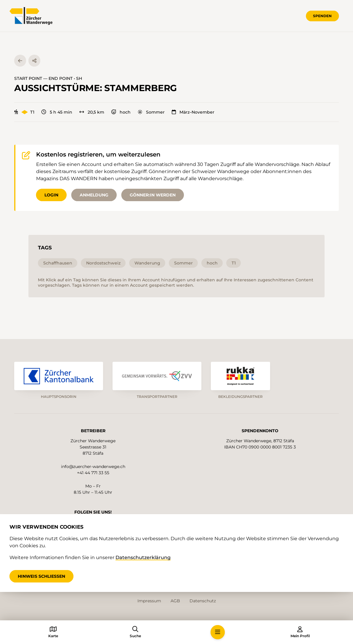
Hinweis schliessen (41, 576)
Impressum (149, 601)
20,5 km (92, 112)
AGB (175, 601)
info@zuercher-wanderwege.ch (93, 467)
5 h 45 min (57, 112)
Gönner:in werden (153, 195)
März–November (193, 112)
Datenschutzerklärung (143, 557)
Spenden (322, 16)
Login (51, 195)
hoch (121, 112)
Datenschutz (203, 601)
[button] (218, 632)
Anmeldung (94, 195)
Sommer (151, 112)
